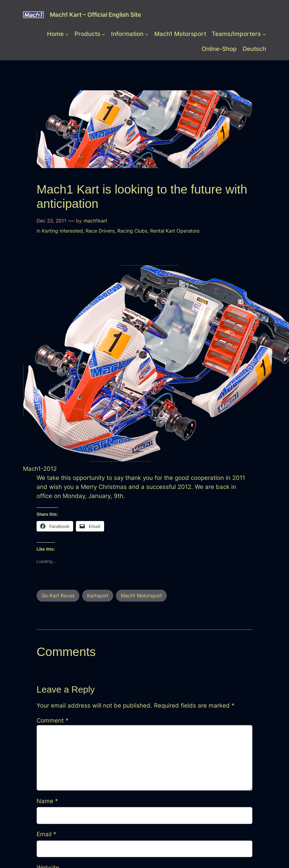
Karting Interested (62, 231)
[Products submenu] (103, 34)
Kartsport (98, 595)
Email (46, 834)
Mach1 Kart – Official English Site (95, 15)
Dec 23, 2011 (52, 221)
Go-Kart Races (58, 595)
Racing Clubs (132, 231)
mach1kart (95, 221)
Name (47, 801)
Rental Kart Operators (175, 231)
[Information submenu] (147, 34)
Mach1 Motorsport (141, 595)
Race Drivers (100, 231)
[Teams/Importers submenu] (264, 34)
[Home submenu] (67, 34)
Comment (53, 720)
